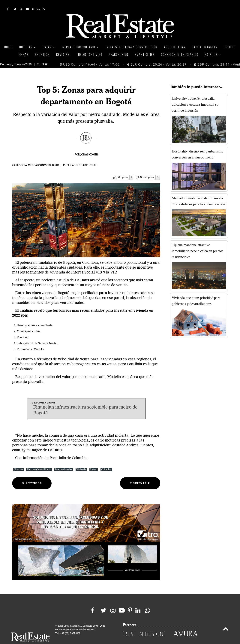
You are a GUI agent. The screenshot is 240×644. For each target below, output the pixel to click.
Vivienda (81, 461)
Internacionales (64, 461)
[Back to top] (226, 621)
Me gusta (123, 169)
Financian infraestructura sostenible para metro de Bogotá (85, 402)
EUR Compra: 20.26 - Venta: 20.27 (157, 56)
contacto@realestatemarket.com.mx (75, 621)
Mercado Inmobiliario (39, 461)
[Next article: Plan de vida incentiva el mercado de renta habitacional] (140, 475)
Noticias (18, 461)
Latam (94, 461)
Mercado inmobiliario (43, 157)
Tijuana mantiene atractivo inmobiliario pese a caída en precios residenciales (198, 242)
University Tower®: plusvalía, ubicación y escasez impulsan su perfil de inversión (195, 96)
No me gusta (147, 169)
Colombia (106, 461)
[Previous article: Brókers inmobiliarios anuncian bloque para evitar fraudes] (32, 475)
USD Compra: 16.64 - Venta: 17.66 (90, 56)
